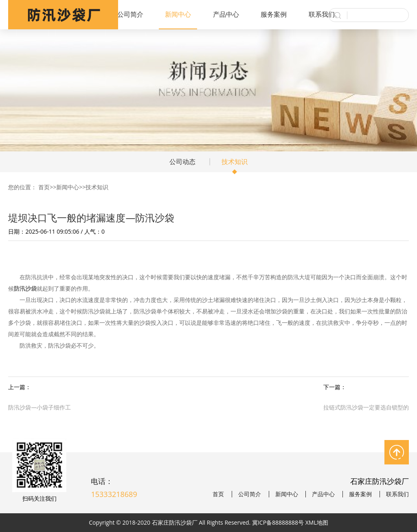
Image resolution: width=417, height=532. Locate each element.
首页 (44, 187)
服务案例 (274, 14)
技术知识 (235, 162)
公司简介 (130, 14)
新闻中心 (178, 14)
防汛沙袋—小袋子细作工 (40, 407)
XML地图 (317, 522)
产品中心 (226, 14)
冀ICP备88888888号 (278, 522)
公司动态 (182, 162)
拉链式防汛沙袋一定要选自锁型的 (366, 407)
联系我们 (322, 14)
